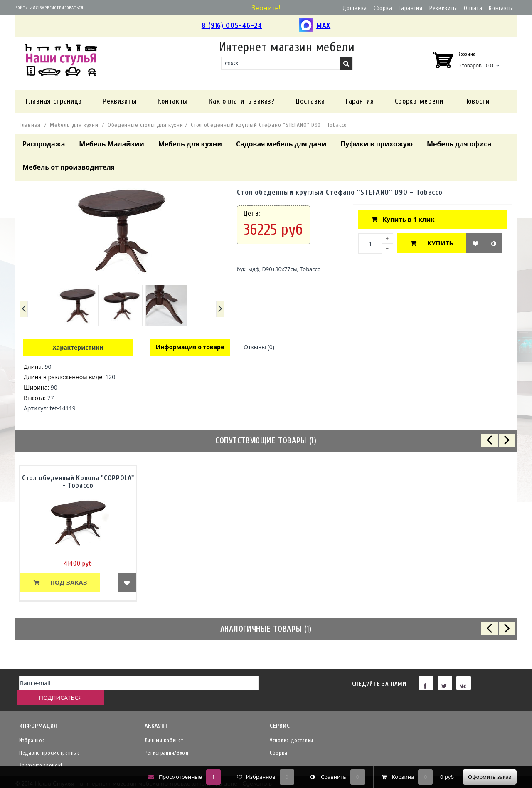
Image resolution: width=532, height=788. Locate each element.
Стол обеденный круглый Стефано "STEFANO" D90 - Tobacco (269, 125)
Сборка (383, 8)
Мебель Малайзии (111, 144)
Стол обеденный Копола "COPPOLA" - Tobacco (78, 482)
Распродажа (44, 144)
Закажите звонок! (41, 752)
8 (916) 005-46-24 (232, 26)
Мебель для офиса (459, 144)
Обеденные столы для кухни (145, 125)
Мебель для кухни (74, 125)
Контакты (501, 8)
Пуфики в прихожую (377, 144)
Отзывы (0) (260, 347)
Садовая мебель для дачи (281, 144)
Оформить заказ (490, 777)
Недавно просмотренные (50, 740)
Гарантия (411, 8)
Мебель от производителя (69, 167)
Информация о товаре (191, 347)
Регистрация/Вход (167, 740)
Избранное (32, 727)
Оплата (473, 8)
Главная (30, 125)
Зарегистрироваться (62, 8)
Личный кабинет (164, 727)
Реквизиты (443, 8)
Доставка (355, 8)
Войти (22, 8)
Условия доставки (292, 727)
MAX (315, 26)
